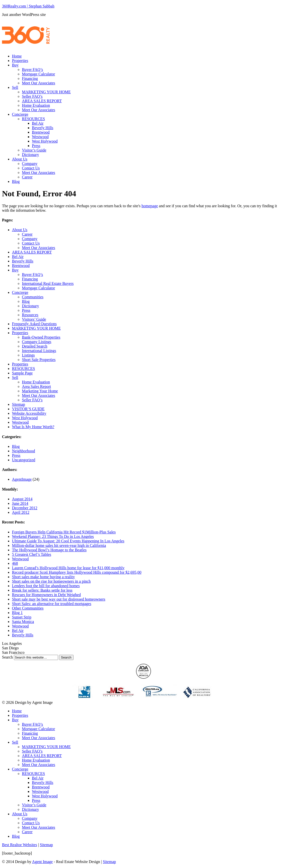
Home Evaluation (36, 105)
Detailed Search (35, 346)
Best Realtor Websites (20, 845)
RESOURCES (33, 119)
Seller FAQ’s (32, 96)
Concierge (20, 114)
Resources (30, 315)
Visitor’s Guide (34, 150)
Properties (20, 61)
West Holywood (45, 141)
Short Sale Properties (39, 360)
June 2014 (20, 503)
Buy (15, 65)
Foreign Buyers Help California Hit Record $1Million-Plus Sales (64, 532)
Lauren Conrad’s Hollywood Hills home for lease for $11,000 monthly (68, 568)
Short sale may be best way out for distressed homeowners (59, 599)
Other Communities (28, 608)
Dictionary (30, 155)
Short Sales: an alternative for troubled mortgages (52, 604)
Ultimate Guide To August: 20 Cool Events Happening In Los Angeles (68, 541)
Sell (15, 87)
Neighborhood (23, 451)
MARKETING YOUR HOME (46, 92)
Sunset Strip (22, 617)
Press (36, 146)
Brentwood (41, 132)
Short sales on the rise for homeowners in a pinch (51, 581)
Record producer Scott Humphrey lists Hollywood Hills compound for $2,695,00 (77, 572)
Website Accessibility (29, 413)
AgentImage (22, 479)
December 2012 (25, 508)
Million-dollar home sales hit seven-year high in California (59, 545)
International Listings (39, 351)
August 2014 (22, 499)
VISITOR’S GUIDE (28, 409)
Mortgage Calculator (38, 74)
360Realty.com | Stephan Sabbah (28, 6)
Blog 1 (17, 613)
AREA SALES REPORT (42, 101)
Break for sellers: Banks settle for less (42, 590)
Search (7, 657)
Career (27, 177)
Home (17, 56)
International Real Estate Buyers (48, 283)
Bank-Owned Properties (41, 337)
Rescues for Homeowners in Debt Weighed (46, 595)
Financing (30, 78)
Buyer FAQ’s (33, 70)
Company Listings (37, 342)
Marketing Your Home (40, 391)
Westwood (40, 137)
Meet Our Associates (38, 83)
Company (30, 164)
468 (15, 563)
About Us (20, 159)
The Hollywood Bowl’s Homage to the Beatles (49, 550)
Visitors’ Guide (34, 319)
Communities (33, 297)
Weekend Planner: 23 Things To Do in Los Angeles (53, 536)
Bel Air (38, 123)
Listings (28, 355)
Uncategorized (24, 460)
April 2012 (21, 512)
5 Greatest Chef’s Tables (32, 554)
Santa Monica (23, 622)
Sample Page (22, 373)
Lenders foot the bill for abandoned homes (46, 586)
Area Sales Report (36, 386)
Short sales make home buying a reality (43, 577)
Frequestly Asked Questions (34, 324)
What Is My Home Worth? (33, 427)
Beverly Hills (43, 128)
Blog (16, 181)
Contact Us (31, 168)
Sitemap (18, 404)
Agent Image (42, 862)
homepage (150, 206)
